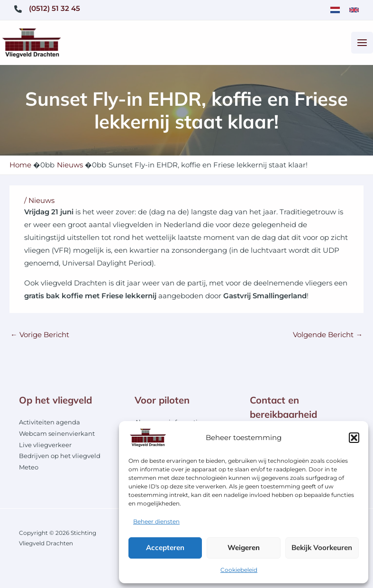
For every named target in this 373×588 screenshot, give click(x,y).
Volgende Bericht (328, 338)
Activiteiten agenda (50, 426)
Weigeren (244, 547)
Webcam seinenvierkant (57, 437)
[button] (354, 438)
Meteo (29, 471)
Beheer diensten (156, 521)
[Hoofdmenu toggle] (362, 45)
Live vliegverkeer (45, 448)
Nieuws (41, 204)
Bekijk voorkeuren (322, 547)
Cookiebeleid (239, 570)
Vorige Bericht (40, 338)
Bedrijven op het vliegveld (60, 459)
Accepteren (165, 547)
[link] (335, 10)
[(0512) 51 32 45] (47, 9)
